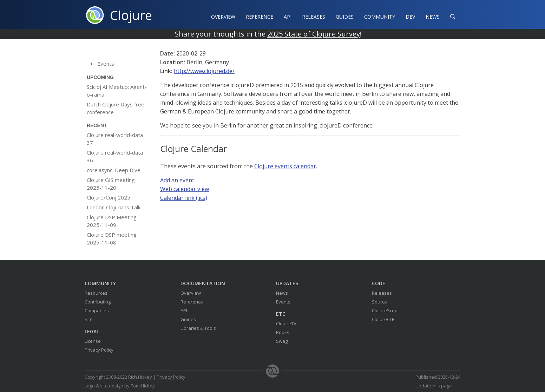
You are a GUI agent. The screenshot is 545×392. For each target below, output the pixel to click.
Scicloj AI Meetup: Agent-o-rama (117, 91)
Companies (97, 311)
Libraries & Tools (198, 328)
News (433, 17)
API (288, 17)
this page (442, 386)
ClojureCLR (383, 319)
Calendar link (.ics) (184, 198)
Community (380, 17)
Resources (96, 293)
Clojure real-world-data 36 (115, 156)
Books (283, 332)
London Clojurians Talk (114, 207)
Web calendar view (185, 189)
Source (379, 302)
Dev (410, 17)
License (93, 341)
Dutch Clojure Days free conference (116, 108)
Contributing (98, 302)
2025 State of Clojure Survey (314, 34)
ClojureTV (286, 324)
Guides (345, 17)
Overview (223, 17)
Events (100, 64)
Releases (314, 17)
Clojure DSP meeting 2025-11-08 (112, 239)
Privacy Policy (99, 350)
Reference (192, 302)
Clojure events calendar (285, 166)
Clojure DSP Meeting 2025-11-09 (112, 221)
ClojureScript (385, 311)
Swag (282, 341)
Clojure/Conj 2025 (109, 197)
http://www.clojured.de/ (204, 71)
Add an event (177, 180)
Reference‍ (260, 17)
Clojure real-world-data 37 (115, 139)
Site (89, 319)
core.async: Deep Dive (114, 170)
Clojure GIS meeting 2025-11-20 (111, 184)
